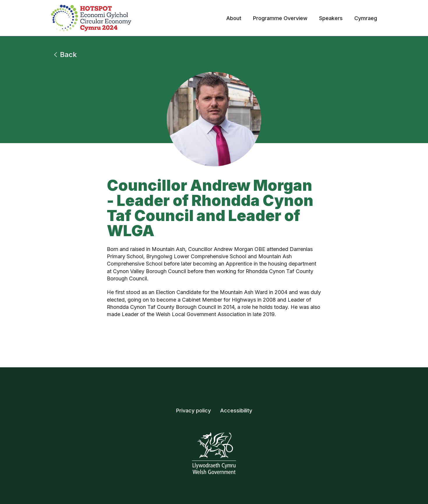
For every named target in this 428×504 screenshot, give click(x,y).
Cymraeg (366, 18)
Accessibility (236, 410)
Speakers (331, 18)
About (234, 18)
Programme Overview (280, 18)
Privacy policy (193, 410)
